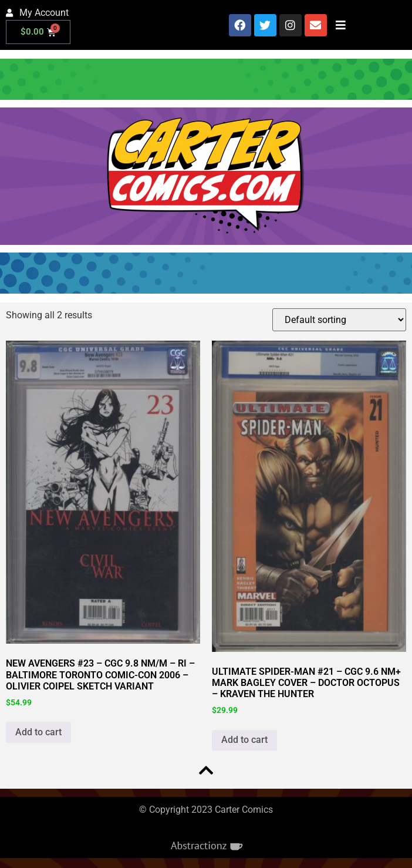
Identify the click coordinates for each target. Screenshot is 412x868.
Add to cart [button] (38, 732)
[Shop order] (339, 320)
